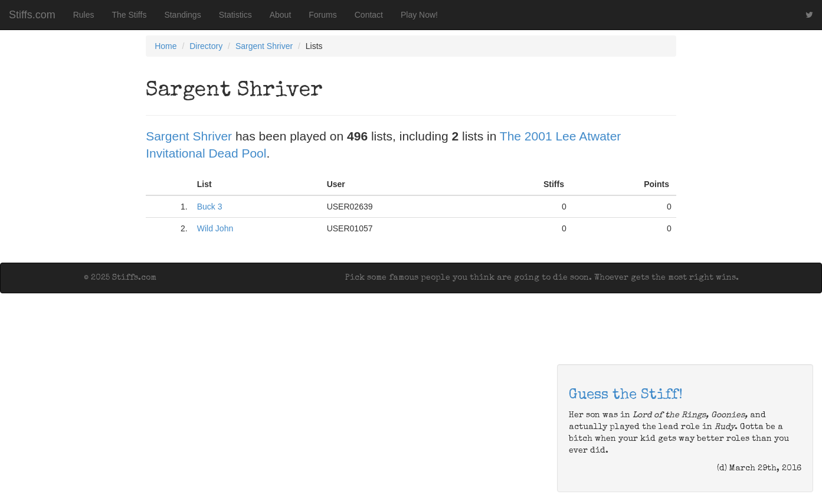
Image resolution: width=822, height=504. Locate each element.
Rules (84, 15)
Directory (206, 46)
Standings (182, 15)
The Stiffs (130, 15)
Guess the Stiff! (626, 395)
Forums (322, 15)
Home (166, 46)
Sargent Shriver (264, 46)
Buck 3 (210, 207)
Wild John (215, 228)
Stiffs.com (32, 15)
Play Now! (419, 15)
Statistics (235, 15)
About (281, 15)
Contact (369, 15)
